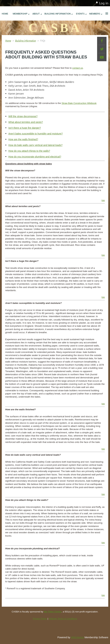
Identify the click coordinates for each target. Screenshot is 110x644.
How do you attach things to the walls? (29, 151)
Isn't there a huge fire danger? (25, 128)
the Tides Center (53, 612)
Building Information (26, 41)
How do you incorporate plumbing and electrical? (35, 157)
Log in (104, 3)
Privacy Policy (40, 619)
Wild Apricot (77, 637)
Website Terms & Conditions (63, 619)
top (103, 200)
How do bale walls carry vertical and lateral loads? (35, 145)
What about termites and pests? (26, 122)
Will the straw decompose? (23, 116)
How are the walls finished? (23, 139)
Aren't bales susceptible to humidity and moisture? (36, 134)
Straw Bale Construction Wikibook (79, 103)
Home (8, 41)
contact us (78, 68)
